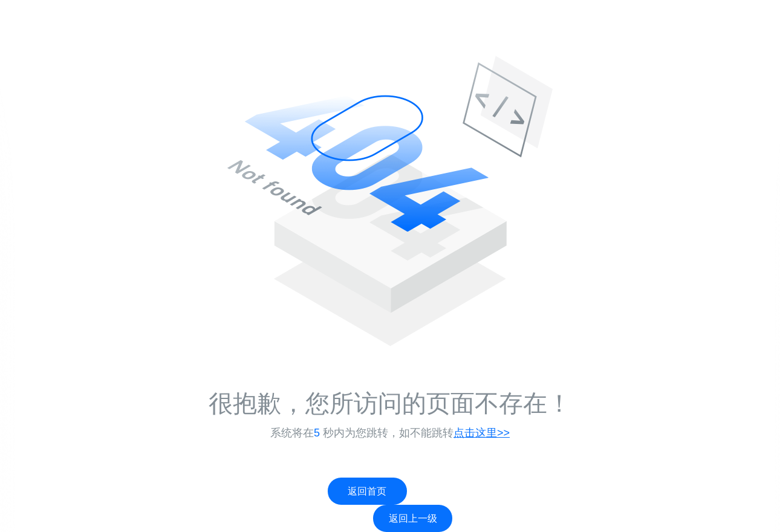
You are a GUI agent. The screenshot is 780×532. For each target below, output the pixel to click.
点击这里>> (482, 433)
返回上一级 (413, 518)
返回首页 (367, 491)
